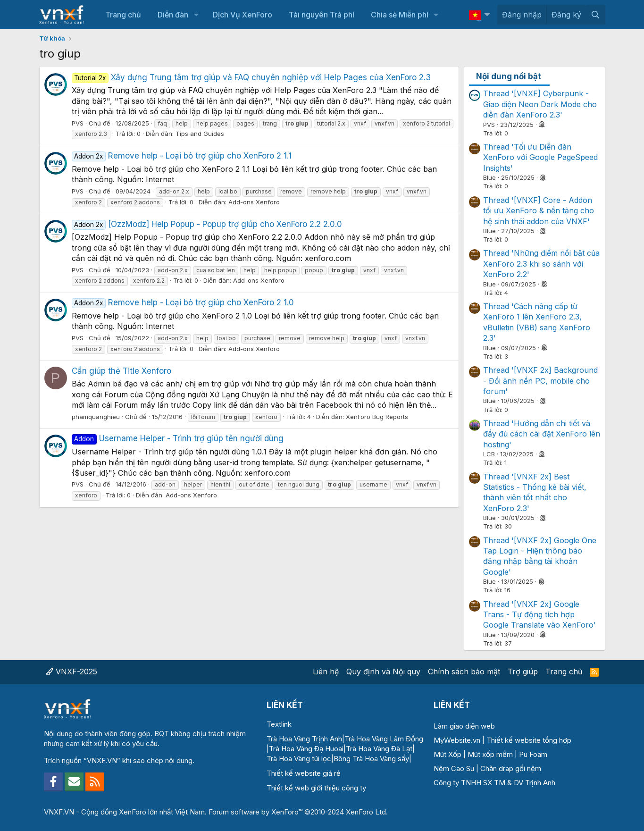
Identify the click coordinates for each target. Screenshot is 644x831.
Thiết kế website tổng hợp (529, 740)
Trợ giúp (523, 672)
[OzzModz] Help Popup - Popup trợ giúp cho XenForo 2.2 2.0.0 (207, 224)
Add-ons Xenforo (254, 202)
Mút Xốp (447, 754)
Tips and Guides (200, 134)
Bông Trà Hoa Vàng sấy (371, 759)
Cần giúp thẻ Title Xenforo (121, 371)
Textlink (279, 724)
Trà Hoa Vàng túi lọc (299, 759)
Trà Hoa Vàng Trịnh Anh (304, 739)
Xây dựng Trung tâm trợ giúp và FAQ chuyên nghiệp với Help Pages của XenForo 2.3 (251, 77)
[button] (196, 15)
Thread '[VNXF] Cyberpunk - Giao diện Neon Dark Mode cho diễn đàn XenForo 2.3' (540, 104)
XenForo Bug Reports (377, 417)
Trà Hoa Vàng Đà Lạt (379, 749)
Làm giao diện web (464, 726)
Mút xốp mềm (490, 754)
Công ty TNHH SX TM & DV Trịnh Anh (494, 783)
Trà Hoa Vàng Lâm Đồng (384, 739)
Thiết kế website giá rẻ (304, 773)
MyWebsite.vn (457, 740)
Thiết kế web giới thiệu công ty (316, 788)
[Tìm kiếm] (596, 15)
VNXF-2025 (71, 672)
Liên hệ (326, 672)
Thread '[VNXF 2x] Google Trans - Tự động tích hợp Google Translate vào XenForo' (539, 615)
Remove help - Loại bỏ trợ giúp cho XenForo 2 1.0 (183, 302)
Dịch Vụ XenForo (243, 15)
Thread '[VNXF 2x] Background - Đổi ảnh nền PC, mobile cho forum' (540, 381)
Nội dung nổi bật (509, 76)
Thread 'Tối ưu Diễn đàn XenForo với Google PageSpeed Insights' (540, 157)
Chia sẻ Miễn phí (400, 15)
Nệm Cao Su (454, 768)
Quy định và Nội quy (383, 672)
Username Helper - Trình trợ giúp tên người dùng (178, 438)
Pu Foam (533, 754)
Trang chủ (123, 15)
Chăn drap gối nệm (511, 768)
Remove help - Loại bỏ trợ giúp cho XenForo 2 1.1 (182, 156)
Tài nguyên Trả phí (322, 15)
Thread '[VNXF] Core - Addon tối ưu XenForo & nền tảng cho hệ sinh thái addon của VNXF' (539, 211)
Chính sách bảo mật (464, 672)
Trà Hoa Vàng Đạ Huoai (306, 749)
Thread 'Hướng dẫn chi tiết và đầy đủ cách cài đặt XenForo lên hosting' (542, 434)
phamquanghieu (96, 417)
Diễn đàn (173, 15)
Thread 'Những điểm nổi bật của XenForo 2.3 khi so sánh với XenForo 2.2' (541, 264)
